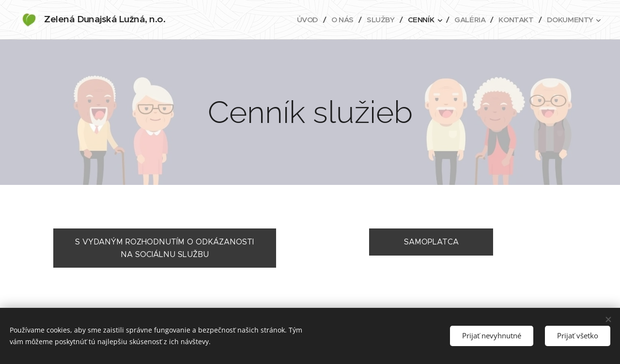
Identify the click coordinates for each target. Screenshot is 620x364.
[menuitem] (302, 20)
